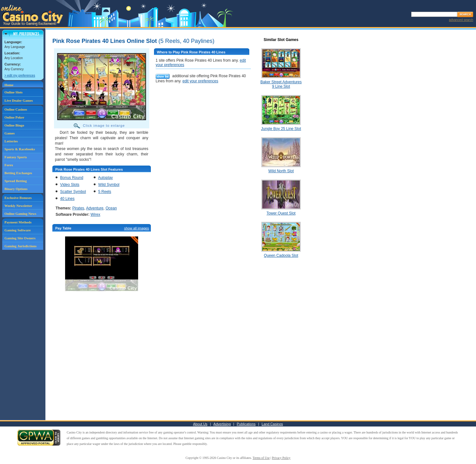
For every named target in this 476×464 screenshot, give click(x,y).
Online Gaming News (20, 214)
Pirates (78, 208)
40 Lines (67, 199)
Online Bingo (14, 125)
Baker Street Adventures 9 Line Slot (281, 84)
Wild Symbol (109, 185)
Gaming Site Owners (20, 238)
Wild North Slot (281, 171)
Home (9, 85)
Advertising (222, 424)
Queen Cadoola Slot (281, 256)
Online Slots (13, 92)
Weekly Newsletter (18, 206)
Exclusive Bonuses (18, 198)
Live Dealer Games (19, 100)
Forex (9, 165)
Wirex (95, 215)
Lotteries (11, 141)
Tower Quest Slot (281, 213)
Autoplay (106, 178)
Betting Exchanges (18, 173)
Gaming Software (18, 230)
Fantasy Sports (16, 157)
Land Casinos (272, 424)
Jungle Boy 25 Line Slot (281, 129)
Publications (246, 424)
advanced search (461, 20)
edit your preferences (200, 81)
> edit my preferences (20, 75)
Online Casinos (16, 109)
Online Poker (14, 117)
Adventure (95, 208)
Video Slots (70, 185)
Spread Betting (16, 181)
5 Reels (105, 192)
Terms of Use (261, 458)
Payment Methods (18, 222)
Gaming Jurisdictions (20, 246)
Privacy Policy (281, 458)
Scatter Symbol (73, 192)
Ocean (111, 208)
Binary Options (16, 189)
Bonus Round (72, 178)
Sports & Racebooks (20, 149)
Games (10, 133)
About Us (200, 424)
